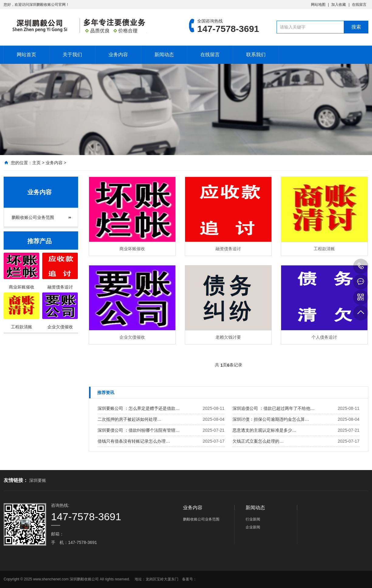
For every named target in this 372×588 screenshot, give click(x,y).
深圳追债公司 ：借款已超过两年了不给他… (274, 408)
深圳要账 (38, 480)
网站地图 (318, 5)
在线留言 (359, 5)
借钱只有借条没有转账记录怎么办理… (134, 441)
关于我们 (72, 55)
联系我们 (256, 55)
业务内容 (118, 55)
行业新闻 (253, 519)
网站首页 (26, 55)
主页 (36, 163)
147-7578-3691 (361, 266)
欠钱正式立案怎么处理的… (258, 441)
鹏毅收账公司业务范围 (33, 217)
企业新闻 (253, 527)
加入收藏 (339, 5)
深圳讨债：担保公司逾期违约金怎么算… (271, 419)
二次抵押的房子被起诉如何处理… (129, 419)
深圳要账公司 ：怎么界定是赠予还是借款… (139, 408)
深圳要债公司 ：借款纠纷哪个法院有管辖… (139, 430)
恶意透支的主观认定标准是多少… (264, 430)
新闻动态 (164, 55)
